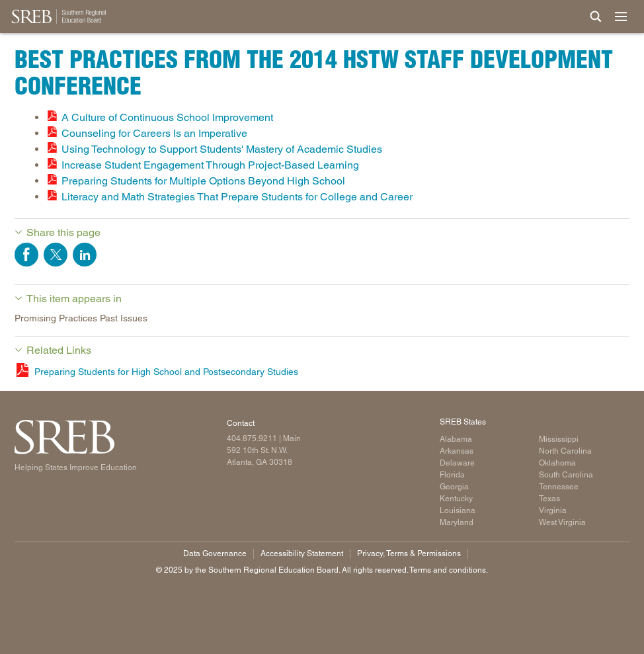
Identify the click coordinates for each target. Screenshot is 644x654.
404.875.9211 (252, 438)
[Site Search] (596, 17)
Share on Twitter (56, 255)
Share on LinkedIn (85, 255)
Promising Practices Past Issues (81, 318)
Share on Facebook (26, 255)
